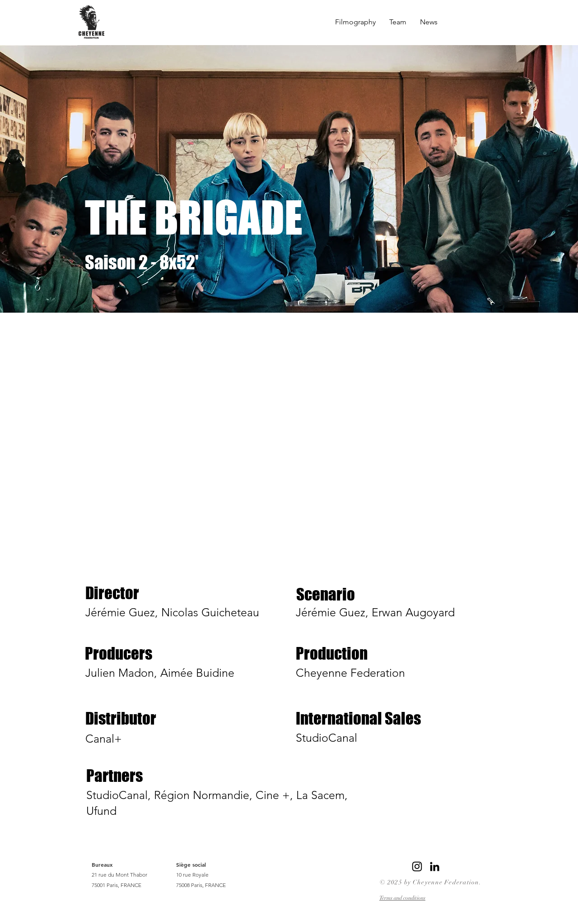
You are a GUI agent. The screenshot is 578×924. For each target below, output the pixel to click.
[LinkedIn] (435, 866)
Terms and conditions (402, 898)
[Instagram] (417, 866)
